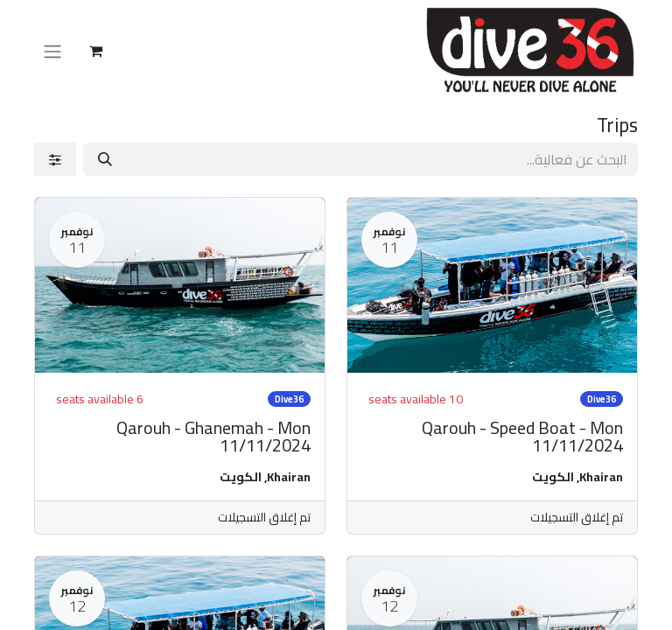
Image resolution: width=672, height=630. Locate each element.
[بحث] (105, 159)
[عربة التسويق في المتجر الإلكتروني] (95, 51)
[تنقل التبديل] (52, 51)
